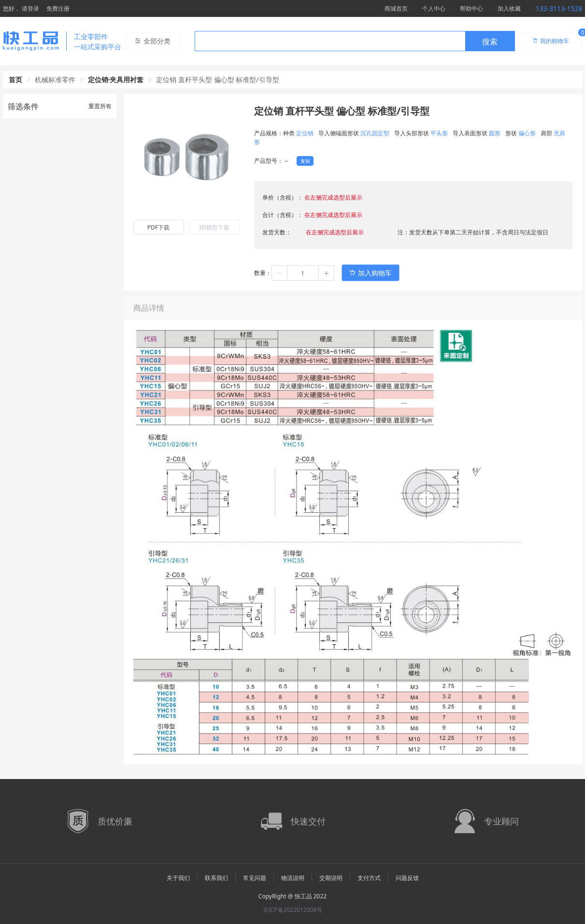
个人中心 (434, 8)
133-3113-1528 (559, 8)
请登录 (30, 8)
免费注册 (58, 8)
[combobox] (355, 41)
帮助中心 (471, 8)
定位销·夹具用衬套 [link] (116, 79)
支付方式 (369, 878)
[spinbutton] (303, 273)
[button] (280, 273)
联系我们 (216, 878)
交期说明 (331, 878)
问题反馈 (407, 878)
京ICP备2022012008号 (293, 910)
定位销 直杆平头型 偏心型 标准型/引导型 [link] (217, 79)
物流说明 (293, 878)
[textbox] (330, 42)
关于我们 (178, 878)
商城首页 (396, 8)
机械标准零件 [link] (55, 79)
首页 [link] (15, 79)
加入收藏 (509, 8)
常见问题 (255, 878)
